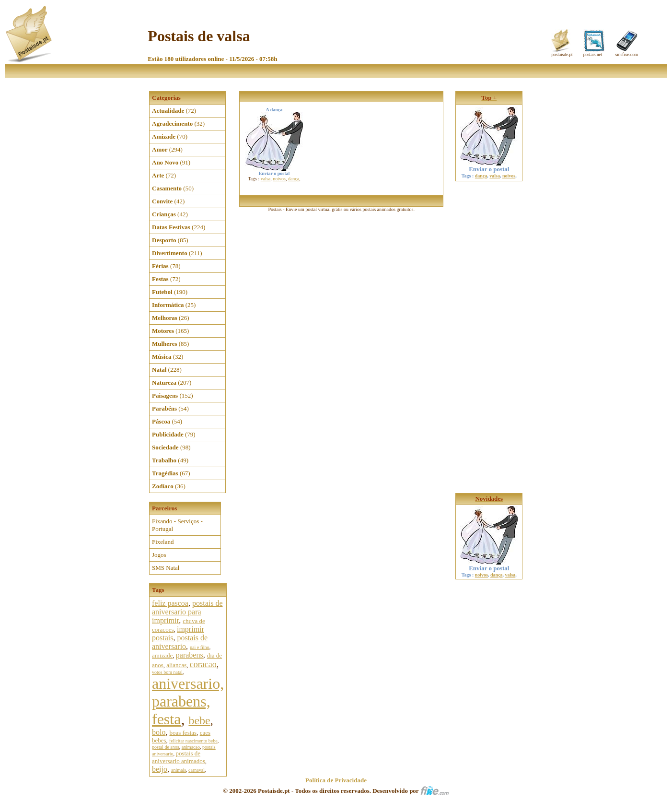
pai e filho (200, 647)
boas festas (183, 733)
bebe (199, 720)
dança (294, 179)
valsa (266, 179)
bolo (159, 732)
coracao (203, 664)
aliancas (176, 665)
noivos (279, 179)
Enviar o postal (489, 166)
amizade (162, 655)
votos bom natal (167, 672)
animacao (191, 747)
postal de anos (166, 747)
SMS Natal (166, 568)
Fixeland (163, 542)
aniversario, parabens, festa (188, 701)
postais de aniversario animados (179, 757)
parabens (190, 655)
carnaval (197, 770)
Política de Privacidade (336, 780)
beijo (160, 769)
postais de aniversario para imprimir (187, 612)
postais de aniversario (180, 642)
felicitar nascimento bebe (193, 741)
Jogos (159, 555)
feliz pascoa (170, 603)
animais (179, 770)
